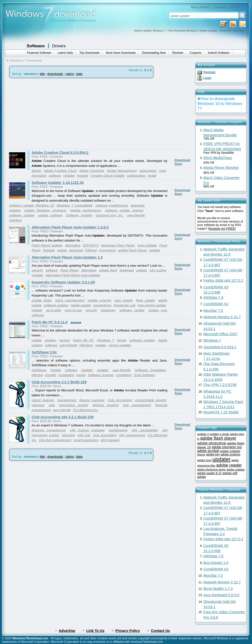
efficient (37, 375)
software (55, 176)
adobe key (213, 454)
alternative (89, 270)
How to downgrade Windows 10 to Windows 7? (220, 104)
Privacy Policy (128, 631)
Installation (124, 375)
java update (124, 300)
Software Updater (79, 215)
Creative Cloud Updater (108, 176)
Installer (83, 176)
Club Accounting (120, 400)
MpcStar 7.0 (213, 311)
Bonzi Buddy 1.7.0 (218, 589)
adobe (202, 477)
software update (132, 310)
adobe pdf (230, 473)
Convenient (107, 250)
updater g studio (220, 434)
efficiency (86, 345)
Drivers (59, 46)
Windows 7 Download (26, 61)
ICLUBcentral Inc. (86, 410)
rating (69, 74)
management (67, 400)
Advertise (67, 631)
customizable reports (151, 400)
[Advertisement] (48, 114)
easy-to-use (73, 310)
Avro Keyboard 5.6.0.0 (221, 595)
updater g (203, 434)
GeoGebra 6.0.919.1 (220, 347)
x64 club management (55, 440)
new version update (152, 305)
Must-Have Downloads (121, 53)
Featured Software (39, 53)
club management (137, 405)
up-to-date (53, 310)
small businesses (86, 440)
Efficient (91, 250)
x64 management (132, 435)
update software (50, 215)
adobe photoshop (212, 443)
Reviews (178, 53)
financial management (49, 430)
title (42, 74)
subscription (148, 171)
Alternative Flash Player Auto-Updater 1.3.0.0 (70, 227)
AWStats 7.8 (213, 297)
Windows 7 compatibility (75, 205)
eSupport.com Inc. (110, 215)
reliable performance (86, 210)
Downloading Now (154, 53)
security (37, 270)
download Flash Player (118, 245)
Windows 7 (106, 340)
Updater (69, 176)
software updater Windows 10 (32, 205)
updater (155, 250)
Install (152, 176)
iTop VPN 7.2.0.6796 (220, 385)
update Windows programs (45, 210)
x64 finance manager (87, 430)
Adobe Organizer (92, 171)
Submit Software (219, 53)
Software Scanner (101, 375)
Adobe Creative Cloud (60, 171)
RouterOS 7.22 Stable (221, 412)
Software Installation (150, 370)
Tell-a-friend (200, 7)
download (76, 250)
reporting (68, 435)
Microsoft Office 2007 (220, 334)
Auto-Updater (147, 245)
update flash (108, 270)
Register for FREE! (222, 229)
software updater (22, 215)
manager (38, 405)
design (36, 171)
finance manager (92, 400)
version (65, 340)
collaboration (136, 176)
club (52, 405)
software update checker (124, 210)
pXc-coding (158, 270)
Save (178, 164)
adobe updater (236, 470)
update (62, 250)
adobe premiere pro (227, 447)
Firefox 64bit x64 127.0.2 (223, 280)
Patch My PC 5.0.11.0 (50, 322)
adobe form (204, 460)
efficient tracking (106, 405)
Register (210, 72)
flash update (145, 300)
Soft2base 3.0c (44, 352)
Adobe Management (122, 171)
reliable (37, 310)
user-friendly (68, 345)
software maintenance (112, 205)
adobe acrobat (208, 451)
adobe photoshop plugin (211, 470)
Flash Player (70, 270)
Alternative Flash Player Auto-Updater (73, 275)
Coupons (195, 53)
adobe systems (231, 454)
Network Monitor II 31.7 (222, 317)
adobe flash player (218, 438)
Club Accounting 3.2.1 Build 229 (59, 382)
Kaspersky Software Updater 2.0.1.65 (63, 282)
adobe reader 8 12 (209, 473)
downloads (55, 74)
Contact (219, 7)
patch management (70, 300)
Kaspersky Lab (124, 305)
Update (56, 370)
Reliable (49, 250)
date (79, 74)
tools (163, 171)
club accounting (105, 435)
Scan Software (145, 375)
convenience (102, 305)
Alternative (73, 245)
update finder (42, 300)
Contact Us (160, 631)
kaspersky (108, 310)
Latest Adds (65, 53)
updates (50, 340)
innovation (39, 176)
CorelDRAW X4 (216, 304)
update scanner (99, 300)
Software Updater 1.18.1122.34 (58, 183)
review (122, 340)
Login (207, 78)
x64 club (84, 435)
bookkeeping (118, 430)
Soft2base (39, 370)
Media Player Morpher (221, 168)
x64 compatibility (145, 430)
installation (66, 375)
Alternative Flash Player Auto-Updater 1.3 (67, 257)
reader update (81, 305)
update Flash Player (132, 250)
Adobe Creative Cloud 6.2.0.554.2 (60, 153)
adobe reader (229, 465)
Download (182, 160)
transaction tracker (74, 405)
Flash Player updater (47, 245)
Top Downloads (89, 53)
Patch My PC (83, 340)
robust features (43, 400)
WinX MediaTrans (218, 158)
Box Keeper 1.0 (216, 563)
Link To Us (237, 7)
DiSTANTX (91, 245)
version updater (120, 345)
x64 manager (110, 440)
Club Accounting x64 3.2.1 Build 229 (63, 417)
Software (36, 46)
